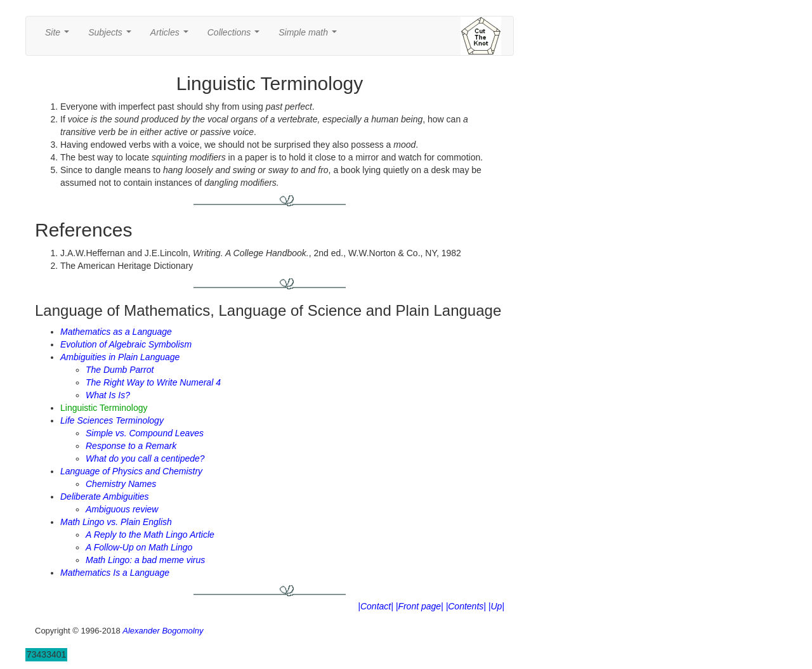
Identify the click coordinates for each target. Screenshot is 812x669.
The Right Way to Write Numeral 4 (153, 382)
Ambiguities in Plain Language (120, 357)
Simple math (310, 36)
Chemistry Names (121, 484)
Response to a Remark (131, 446)
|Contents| (466, 606)
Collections (236, 36)
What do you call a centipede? (145, 458)
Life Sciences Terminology (112, 420)
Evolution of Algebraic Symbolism (126, 344)
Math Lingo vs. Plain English (116, 522)
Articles (172, 36)
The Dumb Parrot (120, 370)
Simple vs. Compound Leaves (145, 433)
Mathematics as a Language (116, 332)
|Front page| (420, 606)
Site (60, 36)
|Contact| (376, 606)
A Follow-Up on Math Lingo (139, 547)
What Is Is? (108, 395)
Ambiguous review (122, 509)
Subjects (112, 36)
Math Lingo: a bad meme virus (145, 560)
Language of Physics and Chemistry (131, 471)
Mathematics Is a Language (115, 573)
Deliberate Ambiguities (105, 497)
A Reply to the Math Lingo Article (150, 535)
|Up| (496, 606)
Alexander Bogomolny (163, 631)
